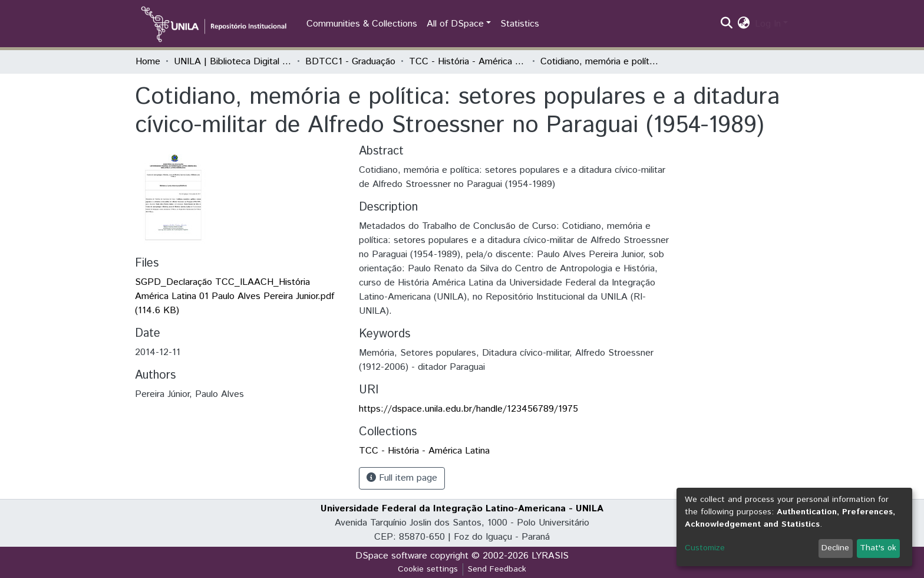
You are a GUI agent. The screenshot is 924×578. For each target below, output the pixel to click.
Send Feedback (497, 569)
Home (148, 62)
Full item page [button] (402, 478)
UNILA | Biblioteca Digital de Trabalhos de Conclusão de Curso (233, 62)
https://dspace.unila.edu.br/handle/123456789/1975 (468, 409)
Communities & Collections (362, 24)
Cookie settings (428, 569)
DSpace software (391, 556)
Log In (768, 24)
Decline (835, 548)
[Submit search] (727, 24)
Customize (705, 548)
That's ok (878, 548)
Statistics (520, 24)
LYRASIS (550, 556)
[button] (744, 24)
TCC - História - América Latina (468, 62)
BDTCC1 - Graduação (350, 62)
